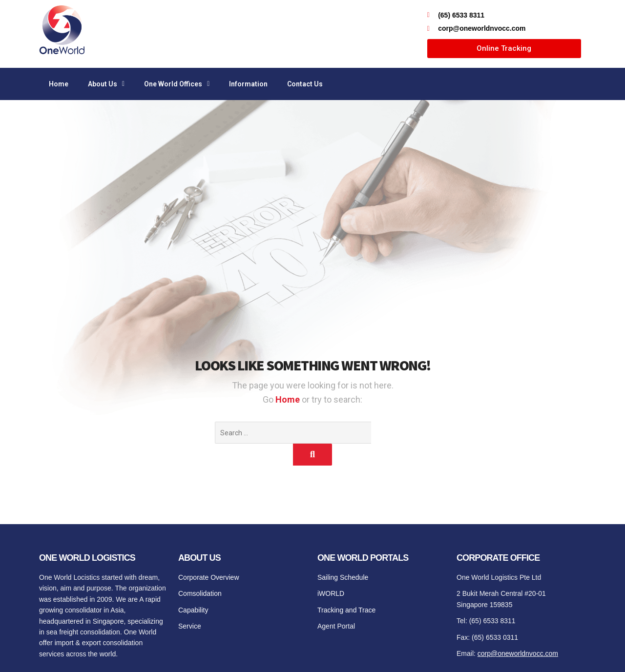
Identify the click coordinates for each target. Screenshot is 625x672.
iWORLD (331, 571)
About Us (106, 84)
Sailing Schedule (343, 555)
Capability (193, 588)
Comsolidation (200, 571)
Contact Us (305, 84)
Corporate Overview (209, 555)
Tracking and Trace (346, 588)
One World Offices (177, 84)
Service (190, 604)
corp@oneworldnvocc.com (518, 631)
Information (248, 84)
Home (59, 84)
